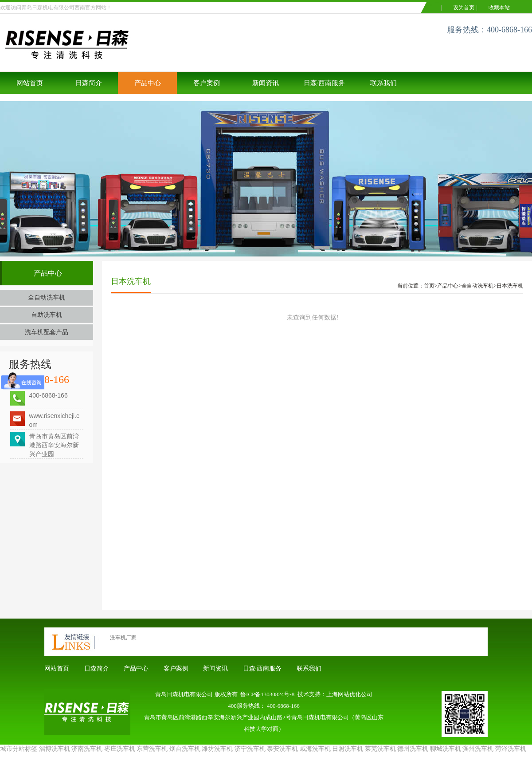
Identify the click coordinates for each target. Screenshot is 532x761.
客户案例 (207, 83)
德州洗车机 (413, 749)
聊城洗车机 (446, 749)
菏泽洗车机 (511, 749)
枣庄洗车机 (120, 749)
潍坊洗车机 (217, 749)
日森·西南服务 (325, 83)
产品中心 (148, 83)
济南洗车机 (87, 749)
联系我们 (383, 83)
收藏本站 (499, 8)
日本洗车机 (510, 286)
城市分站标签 (19, 749)
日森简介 (89, 83)
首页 (429, 286)
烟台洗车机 (185, 749)
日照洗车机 (348, 749)
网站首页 (30, 83)
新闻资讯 (266, 83)
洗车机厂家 (123, 638)
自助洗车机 (47, 315)
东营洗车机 (152, 749)
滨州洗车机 (478, 749)
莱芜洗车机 (380, 749)
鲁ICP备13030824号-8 (267, 694)
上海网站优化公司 (349, 694)
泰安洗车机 (282, 749)
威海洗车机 (315, 749)
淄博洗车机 (55, 749)
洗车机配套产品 (47, 332)
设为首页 (464, 8)
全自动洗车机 (47, 298)
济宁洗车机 (250, 749)
